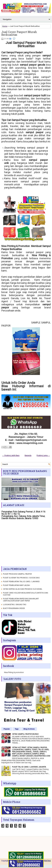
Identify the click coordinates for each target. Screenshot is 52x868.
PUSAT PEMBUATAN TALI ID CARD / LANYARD (21, 581)
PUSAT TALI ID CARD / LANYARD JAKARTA (29, 767)
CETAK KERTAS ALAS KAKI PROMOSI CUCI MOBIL (23, 589)
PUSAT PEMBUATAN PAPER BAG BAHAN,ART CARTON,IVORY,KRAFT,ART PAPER (21, 600)
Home (5, 26)
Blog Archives (29, 729)
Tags (17, 729)
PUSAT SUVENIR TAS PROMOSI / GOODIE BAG (21, 578)
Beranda (28, 455)
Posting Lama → (43, 455)
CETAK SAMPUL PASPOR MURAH (25, 734)
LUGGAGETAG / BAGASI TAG (15, 605)
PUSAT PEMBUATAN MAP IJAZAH (17, 585)
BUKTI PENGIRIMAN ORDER (14, 608)
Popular (7, 729)
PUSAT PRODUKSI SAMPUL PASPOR (17, 574)
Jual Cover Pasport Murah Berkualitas (19, 33)
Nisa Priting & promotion (14, 672)
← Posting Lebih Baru (11, 455)
